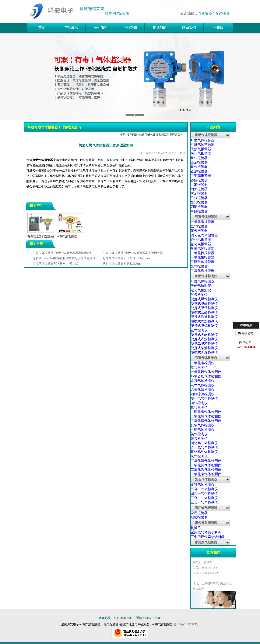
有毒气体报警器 (206, 217)
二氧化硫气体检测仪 (206, 421)
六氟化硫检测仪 (203, 390)
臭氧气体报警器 (203, 248)
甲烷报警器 (199, 198)
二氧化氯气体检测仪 (206, 416)
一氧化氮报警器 (203, 257)
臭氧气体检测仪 (203, 425)
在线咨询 (247, 333)
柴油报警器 (199, 162)
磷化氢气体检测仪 (204, 443)
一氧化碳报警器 (203, 222)
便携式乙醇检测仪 (204, 312)
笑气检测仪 (199, 434)
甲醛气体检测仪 (203, 430)
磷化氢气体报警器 (204, 235)
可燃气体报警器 (43, 160)
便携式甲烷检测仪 (204, 326)
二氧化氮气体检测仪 (206, 461)
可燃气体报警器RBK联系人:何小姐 (55, 264)
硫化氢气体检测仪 (204, 447)
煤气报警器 (199, 167)
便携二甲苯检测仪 (204, 343)
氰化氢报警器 (201, 244)
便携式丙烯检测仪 (204, 352)
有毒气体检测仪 (206, 358)
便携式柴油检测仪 (204, 348)
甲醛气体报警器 (203, 262)
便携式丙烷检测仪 (204, 321)
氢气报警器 (199, 158)
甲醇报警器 (199, 211)
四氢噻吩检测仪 (203, 394)
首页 (42, 28)
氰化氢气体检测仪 (204, 452)
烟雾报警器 (199, 517)
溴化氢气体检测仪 (204, 398)
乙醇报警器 (199, 180)
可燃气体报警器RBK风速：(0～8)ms (126, 258)
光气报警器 (199, 266)
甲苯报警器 (199, 185)
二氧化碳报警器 (203, 271)
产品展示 (71, 28)
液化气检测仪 (201, 290)
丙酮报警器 (199, 207)
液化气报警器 (201, 153)
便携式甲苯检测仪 (204, 308)
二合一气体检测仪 (204, 502)
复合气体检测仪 (206, 479)
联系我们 (189, 28)
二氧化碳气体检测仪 (206, 470)
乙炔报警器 (199, 171)
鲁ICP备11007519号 (186, 624)
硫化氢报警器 (201, 240)
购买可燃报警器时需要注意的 (122, 264)
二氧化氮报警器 (203, 253)
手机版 (218, 28)
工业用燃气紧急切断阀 (208, 537)
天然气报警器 (201, 149)
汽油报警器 (199, 193)
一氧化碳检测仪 (203, 363)
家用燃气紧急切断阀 (206, 532)
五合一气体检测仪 (204, 489)
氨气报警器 (199, 202)
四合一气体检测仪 (204, 493)
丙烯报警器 (199, 189)
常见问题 (159, 28)
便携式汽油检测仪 (204, 317)
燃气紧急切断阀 (206, 523)
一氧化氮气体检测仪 (206, 372)
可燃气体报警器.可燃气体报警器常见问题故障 (133, 253)
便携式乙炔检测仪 (204, 339)
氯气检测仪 (199, 456)
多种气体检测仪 (203, 381)
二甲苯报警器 (201, 176)
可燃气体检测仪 (206, 276)
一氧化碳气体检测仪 (206, 474)
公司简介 (101, 28)
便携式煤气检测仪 (204, 299)
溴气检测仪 (199, 403)
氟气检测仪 (199, 407)
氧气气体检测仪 (203, 385)
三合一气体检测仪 (204, 498)
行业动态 (130, 28)
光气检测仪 (199, 438)
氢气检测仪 (199, 295)
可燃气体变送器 (203, 145)
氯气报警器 (199, 231)
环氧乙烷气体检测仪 (206, 376)
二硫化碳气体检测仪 (206, 412)
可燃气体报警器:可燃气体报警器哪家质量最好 (63, 253)
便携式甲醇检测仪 (204, 303)
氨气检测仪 (199, 330)
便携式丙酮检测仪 (204, 335)
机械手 (196, 528)
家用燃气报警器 (206, 508)
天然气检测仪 (201, 286)
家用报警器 (199, 513)
